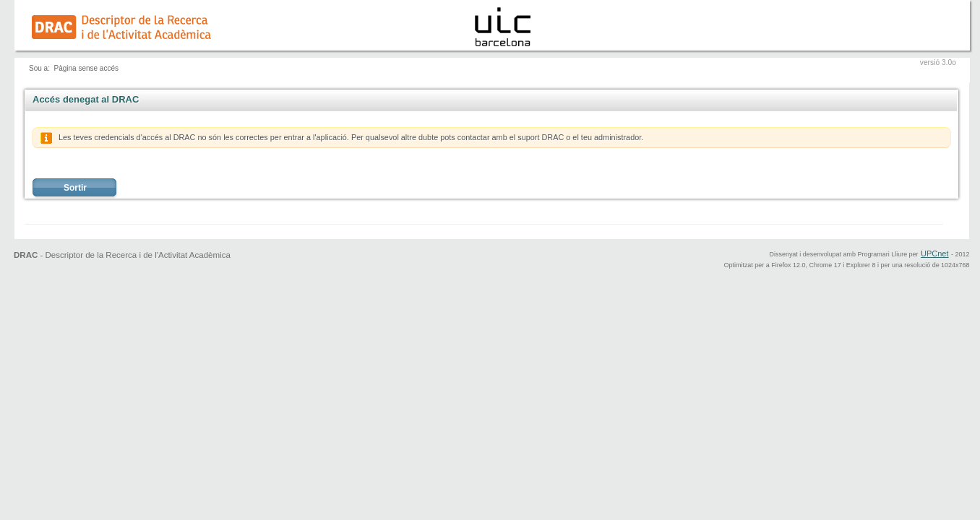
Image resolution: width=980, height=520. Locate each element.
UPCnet (935, 253)
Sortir (75, 188)
